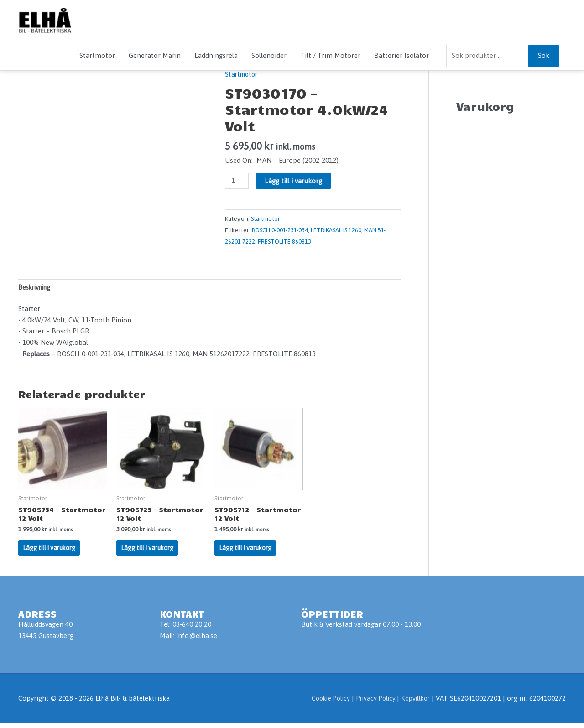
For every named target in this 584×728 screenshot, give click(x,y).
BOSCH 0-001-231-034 (280, 230)
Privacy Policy (372, 704)
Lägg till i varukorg (295, 181)
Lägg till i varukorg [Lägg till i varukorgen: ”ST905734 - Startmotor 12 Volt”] (52, 552)
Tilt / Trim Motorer (330, 55)
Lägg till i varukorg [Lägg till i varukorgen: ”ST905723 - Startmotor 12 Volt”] (150, 552)
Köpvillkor (414, 704)
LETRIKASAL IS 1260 (337, 230)
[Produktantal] (237, 181)
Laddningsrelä (216, 55)
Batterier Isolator (401, 55)
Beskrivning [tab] (36, 288)
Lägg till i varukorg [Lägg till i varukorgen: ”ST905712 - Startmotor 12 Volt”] (248, 552)
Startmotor (97, 55)
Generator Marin (155, 55)
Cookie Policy (324, 704)
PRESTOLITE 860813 (285, 241)
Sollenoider (269, 55)
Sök (544, 55)
